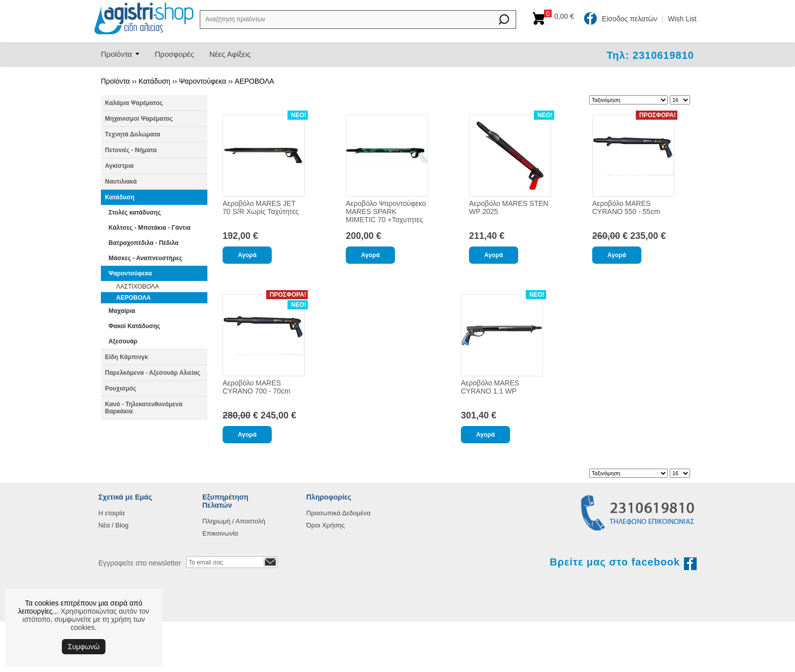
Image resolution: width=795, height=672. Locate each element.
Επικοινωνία (220, 533)
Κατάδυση (154, 81)
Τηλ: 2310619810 (650, 55)
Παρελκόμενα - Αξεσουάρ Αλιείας (153, 373)
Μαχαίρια (122, 311)
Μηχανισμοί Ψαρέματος (139, 119)
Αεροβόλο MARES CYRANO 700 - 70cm (257, 387)
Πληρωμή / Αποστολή (234, 521)
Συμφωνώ (84, 647)
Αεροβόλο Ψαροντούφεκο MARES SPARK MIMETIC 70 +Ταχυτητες (386, 211)
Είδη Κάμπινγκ (127, 357)
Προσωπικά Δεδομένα (338, 513)
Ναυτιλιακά (121, 182)
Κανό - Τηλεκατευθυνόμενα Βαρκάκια (144, 408)
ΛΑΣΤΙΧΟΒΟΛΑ (138, 287)
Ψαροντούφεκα (203, 81)
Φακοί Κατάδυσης (134, 326)
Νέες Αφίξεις (230, 54)
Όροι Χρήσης (326, 525)
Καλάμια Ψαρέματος (134, 103)
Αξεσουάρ (123, 341)
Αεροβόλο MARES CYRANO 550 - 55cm (626, 207)
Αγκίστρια (119, 166)
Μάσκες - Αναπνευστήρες (146, 258)
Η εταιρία (112, 513)
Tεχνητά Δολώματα (133, 134)
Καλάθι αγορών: (562, 16)
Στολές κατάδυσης (135, 213)
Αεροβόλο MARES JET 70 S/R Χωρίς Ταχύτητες (261, 207)
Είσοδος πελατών (629, 19)
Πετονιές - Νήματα (131, 150)
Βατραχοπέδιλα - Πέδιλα (143, 243)
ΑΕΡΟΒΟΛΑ (255, 81)
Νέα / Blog (114, 525)
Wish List (682, 19)
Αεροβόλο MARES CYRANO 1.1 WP (490, 387)
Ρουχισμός (121, 388)
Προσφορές (174, 54)
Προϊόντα (116, 54)
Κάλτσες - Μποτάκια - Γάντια (150, 228)
